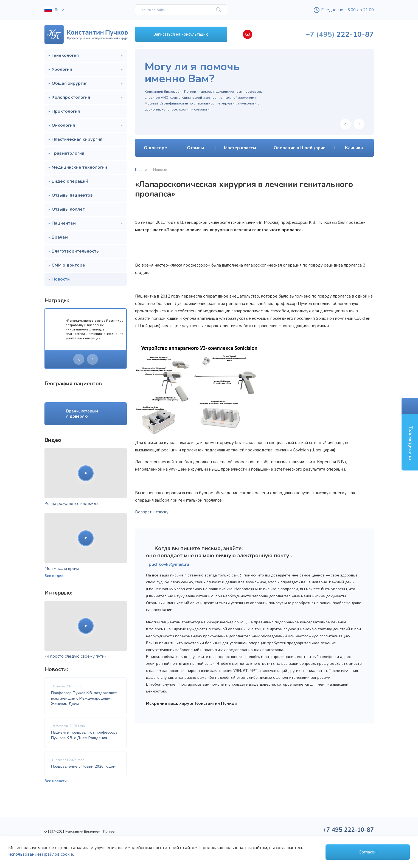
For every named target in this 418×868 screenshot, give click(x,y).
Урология (62, 69)
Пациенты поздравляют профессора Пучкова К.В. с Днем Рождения (84, 735)
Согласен (368, 852)
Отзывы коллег (68, 209)
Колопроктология (71, 97)
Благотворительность (75, 251)
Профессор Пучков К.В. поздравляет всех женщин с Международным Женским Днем (84, 699)
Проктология (66, 111)
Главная (142, 170)
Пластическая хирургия (77, 139)
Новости (61, 279)
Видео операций (70, 181)
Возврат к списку (152, 512)
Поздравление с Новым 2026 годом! (84, 766)
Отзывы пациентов (72, 195)
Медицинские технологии (79, 167)
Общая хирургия (70, 83)
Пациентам (64, 223)
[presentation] (79, 359)
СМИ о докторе (68, 265)
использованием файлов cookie (41, 854)
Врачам (60, 237)
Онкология (63, 125)
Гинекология (65, 55)
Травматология (68, 153)
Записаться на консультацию (181, 34)
